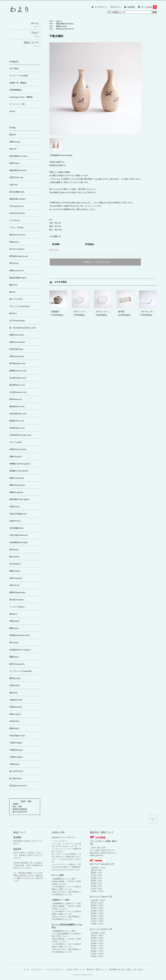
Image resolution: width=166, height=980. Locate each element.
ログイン (117, 7)
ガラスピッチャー (149, 312)
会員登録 (131, 7)
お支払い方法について (75, 970)
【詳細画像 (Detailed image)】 (61, 155)
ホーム (26, 970)
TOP (51, 21)
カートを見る (149, 7)
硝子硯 (121, 312)
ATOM (140, 970)
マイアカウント (101, 7)
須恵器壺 (55, 312)
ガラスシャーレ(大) (104, 312)
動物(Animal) (61, 26)
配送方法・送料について (97, 970)
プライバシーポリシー (55, 970)
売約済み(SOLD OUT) (65, 29)
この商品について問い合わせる (95, 262)
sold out (59, 21)
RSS (135, 970)
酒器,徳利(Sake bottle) (65, 24)
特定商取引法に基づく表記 (120, 970)
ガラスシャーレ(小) (82, 312)
